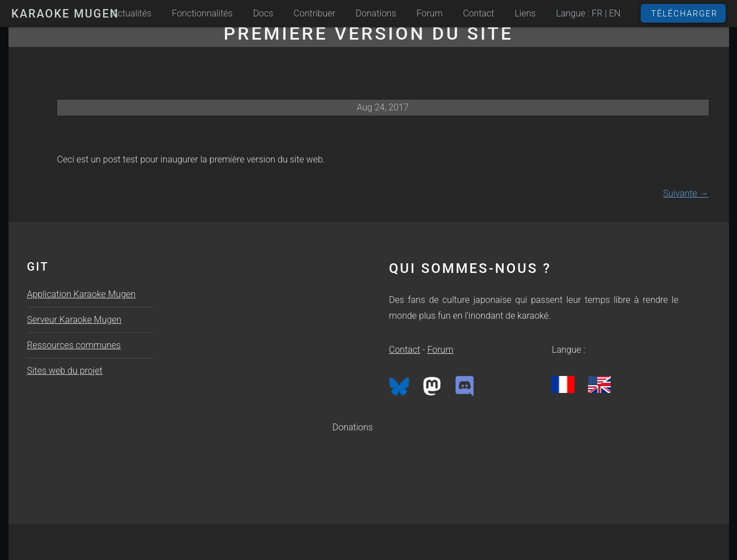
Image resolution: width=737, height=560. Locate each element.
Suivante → (685, 193)
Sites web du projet (65, 371)
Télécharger (684, 14)
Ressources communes (74, 345)
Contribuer (314, 13)
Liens (525, 13)
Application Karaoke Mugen (82, 294)
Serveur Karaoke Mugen (74, 320)
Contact (478, 13)
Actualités (132, 13)
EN (615, 13)
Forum (429, 13)
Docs (263, 13)
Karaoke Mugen (65, 14)
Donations (376, 13)
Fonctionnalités (202, 13)
